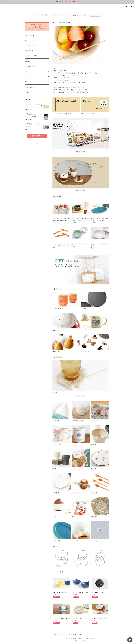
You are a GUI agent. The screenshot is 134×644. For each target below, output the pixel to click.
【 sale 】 (28, 92)
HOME (36, 15)
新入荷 (56, 90)
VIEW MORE (81, 152)
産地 (26, 72)
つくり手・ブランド (31, 66)
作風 (26, 82)
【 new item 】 (30, 87)
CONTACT (66, 15)
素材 (26, 77)
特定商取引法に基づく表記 (74, 635)
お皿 (26, 40)
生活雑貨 (28, 61)
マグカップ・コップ (31, 46)
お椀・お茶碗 (29, 51)
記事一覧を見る (37, 136)
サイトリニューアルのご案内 (62, 22)
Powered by (81, 641)
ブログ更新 (57, 87)
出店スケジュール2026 (80, 15)
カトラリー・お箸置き (31, 56)
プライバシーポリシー (59, 635)
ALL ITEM (45, 15)
